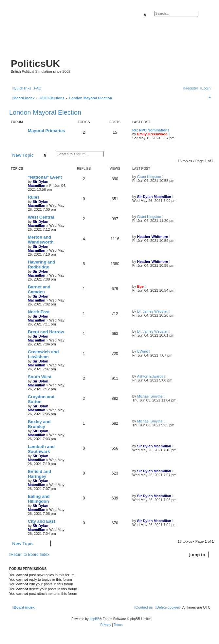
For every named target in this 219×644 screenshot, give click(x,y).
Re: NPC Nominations (151, 130)
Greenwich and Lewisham (43, 354)
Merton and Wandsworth (41, 240)
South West (40, 377)
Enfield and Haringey (39, 474)
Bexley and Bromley (39, 424)
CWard (143, 351)
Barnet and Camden (39, 289)
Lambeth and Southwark (41, 449)
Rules (34, 197)
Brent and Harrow (46, 332)
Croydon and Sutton (41, 399)
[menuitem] (37, 88)
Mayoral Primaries (46, 131)
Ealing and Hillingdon (39, 499)
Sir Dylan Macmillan (38, 184)
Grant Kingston (149, 177)
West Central (41, 217)
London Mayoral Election (45, 112)
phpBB (95, 619)
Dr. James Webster (152, 311)
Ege (140, 286)
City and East (42, 521)
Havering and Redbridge (42, 264)
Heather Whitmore (153, 237)
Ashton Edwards (150, 376)
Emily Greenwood (152, 134)
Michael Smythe (150, 396)
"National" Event (45, 177)
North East (39, 312)
